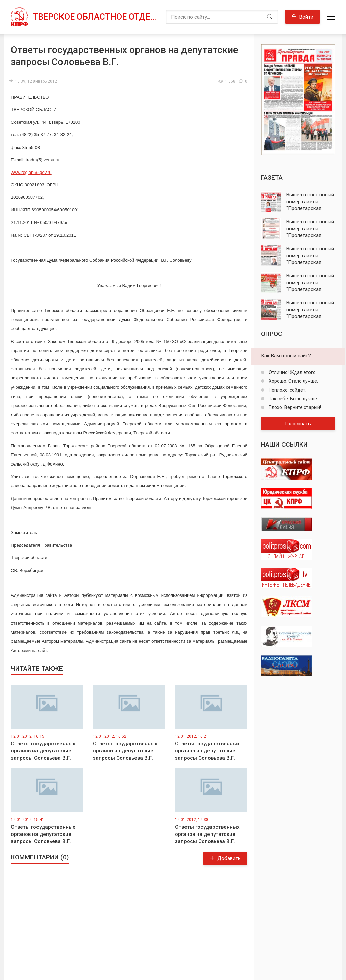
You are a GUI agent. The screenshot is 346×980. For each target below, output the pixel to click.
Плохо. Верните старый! (294, 407)
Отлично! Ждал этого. (292, 372)
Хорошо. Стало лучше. (293, 381)
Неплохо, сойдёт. (287, 390)
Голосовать (298, 424)
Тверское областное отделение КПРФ (96, 17)
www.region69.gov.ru (31, 172)
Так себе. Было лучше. (293, 399)
